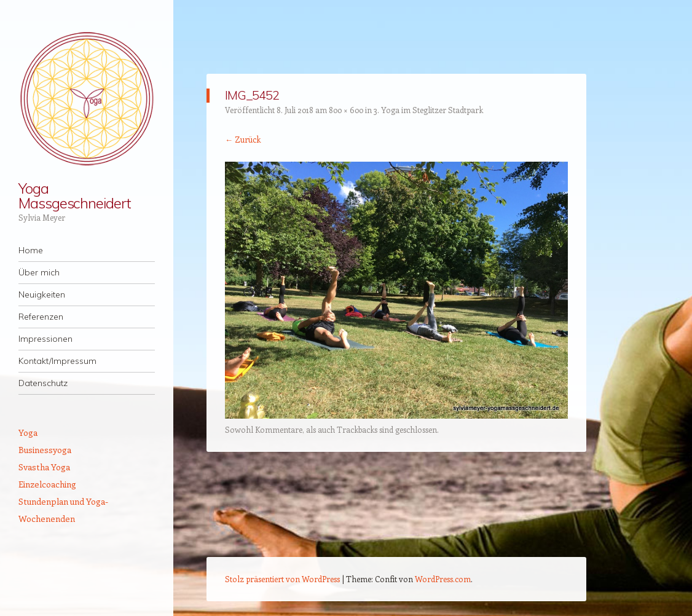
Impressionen (45, 339)
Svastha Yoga (44, 467)
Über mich (39, 272)
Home (31, 250)
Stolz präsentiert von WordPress (282, 579)
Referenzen (41, 317)
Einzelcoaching (47, 484)
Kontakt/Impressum (57, 361)
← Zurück (243, 139)
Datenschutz (43, 383)
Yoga (28, 432)
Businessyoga (45, 450)
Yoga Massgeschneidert (75, 195)
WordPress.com (443, 579)
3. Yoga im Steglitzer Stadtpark (428, 110)
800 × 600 (346, 110)
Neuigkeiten (42, 294)
